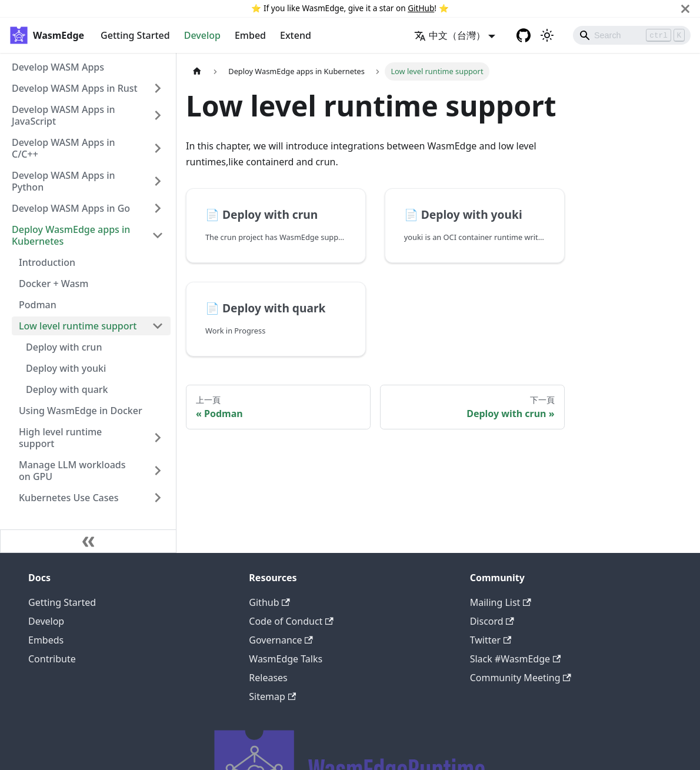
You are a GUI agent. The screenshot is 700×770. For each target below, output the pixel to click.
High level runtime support (60, 438)
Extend (296, 35)
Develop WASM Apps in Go (71, 208)
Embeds (46, 640)
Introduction (47, 262)
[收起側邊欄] (88, 541)
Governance (281, 640)
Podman (38, 305)
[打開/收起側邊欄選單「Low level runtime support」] (158, 326)
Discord (492, 621)
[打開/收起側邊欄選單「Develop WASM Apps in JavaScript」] (158, 115)
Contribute (52, 659)
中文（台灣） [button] (450, 35)
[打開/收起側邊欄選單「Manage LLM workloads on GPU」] (158, 471)
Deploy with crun (64, 347)
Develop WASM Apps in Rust (75, 88)
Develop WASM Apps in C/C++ (64, 148)
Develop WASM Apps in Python (64, 181)
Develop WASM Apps (58, 67)
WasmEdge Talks (286, 659)
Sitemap (272, 696)
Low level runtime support (78, 326)
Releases (268, 678)
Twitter (491, 640)
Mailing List (501, 602)
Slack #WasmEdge (516, 659)
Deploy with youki (66, 368)
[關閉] (685, 9)
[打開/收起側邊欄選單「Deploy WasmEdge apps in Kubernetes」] (158, 235)
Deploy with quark (67, 389)
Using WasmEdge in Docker (81, 411)
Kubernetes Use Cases (69, 498)
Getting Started (135, 35)
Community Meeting (521, 678)
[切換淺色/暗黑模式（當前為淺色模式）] (547, 35)
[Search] (632, 35)
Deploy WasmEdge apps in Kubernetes (71, 235)
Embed (250, 35)
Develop (202, 35)
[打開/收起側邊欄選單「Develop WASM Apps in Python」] (158, 181)
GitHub (421, 8)
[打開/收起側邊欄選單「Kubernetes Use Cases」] (158, 498)
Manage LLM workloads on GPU (72, 471)
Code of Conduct (291, 621)
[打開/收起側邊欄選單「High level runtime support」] (158, 438)
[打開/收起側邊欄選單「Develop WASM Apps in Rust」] (158, 88)
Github (269, 602)
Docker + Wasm (54, 284)
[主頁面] (197, 71)
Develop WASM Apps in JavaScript (64, 115)
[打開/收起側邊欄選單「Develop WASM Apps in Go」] (158, 208)
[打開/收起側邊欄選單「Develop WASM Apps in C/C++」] (158, 148)
